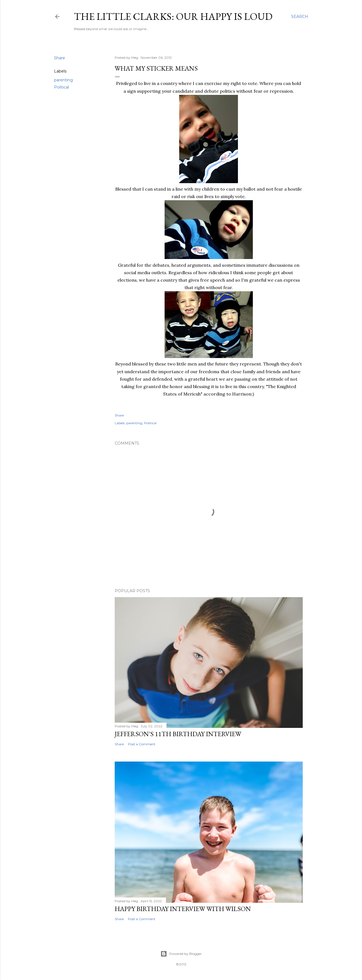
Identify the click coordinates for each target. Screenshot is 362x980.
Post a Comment (142, 744)
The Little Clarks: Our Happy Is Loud (173, 16)
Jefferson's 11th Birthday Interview (178, 734)
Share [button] (60, 58)
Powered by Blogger (181, 954)
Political (61, 87)
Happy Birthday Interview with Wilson (183, 909)
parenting (63, 80)
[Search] (300, 17)
